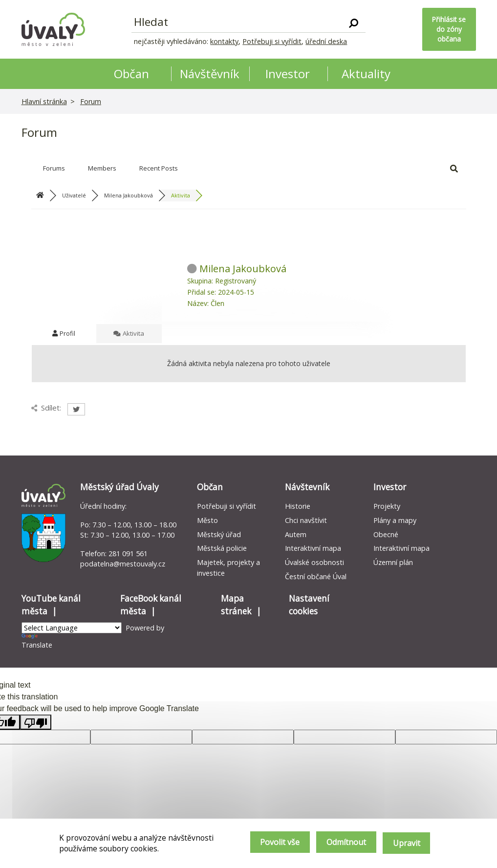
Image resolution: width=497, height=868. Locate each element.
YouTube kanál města (51, 605)
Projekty (387, 506)
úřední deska (326, 41)
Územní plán (393, 562)
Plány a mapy (395, 520)
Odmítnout (341, 844)
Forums (54, 168)
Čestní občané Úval (316, 576)
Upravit (406, 844)
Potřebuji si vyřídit (272, 41)
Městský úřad (219, 534)
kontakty (224, 41)
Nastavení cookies (309, 605)
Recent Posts (159, 168)
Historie (298, 506)
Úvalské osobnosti (314, 562)
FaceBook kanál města (151, 605)
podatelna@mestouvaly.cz (123, 564)
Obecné (386, 534)
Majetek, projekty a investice (228, 568)
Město (207, 520)
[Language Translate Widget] (72, 628)
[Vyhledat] (354, 22)
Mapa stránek (236, 605)
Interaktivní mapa (313, 548)
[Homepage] (53, 29)
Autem (296, 534)
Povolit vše (270, 844)
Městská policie (222, 548)
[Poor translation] (36, 722)
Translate (37, 641)
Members (102, 168)
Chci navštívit (306, 520)
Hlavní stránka (44, 101)
